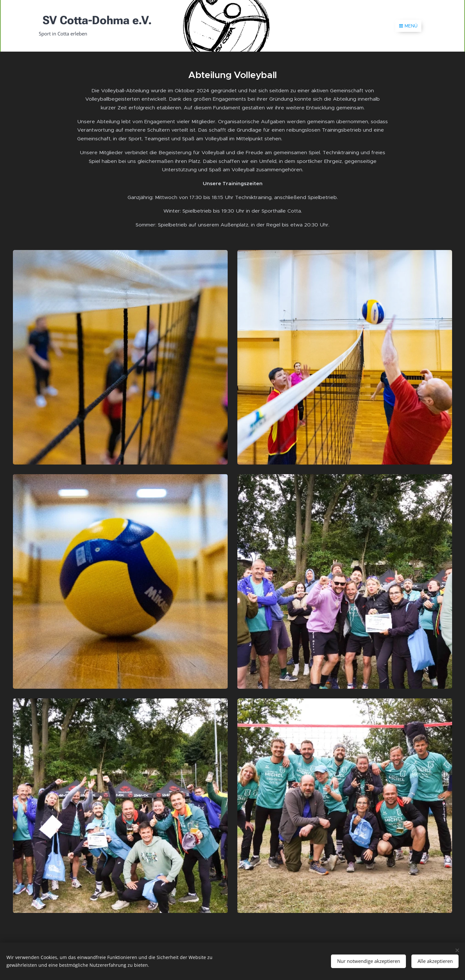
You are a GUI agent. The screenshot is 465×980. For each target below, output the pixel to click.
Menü (408, 26)
